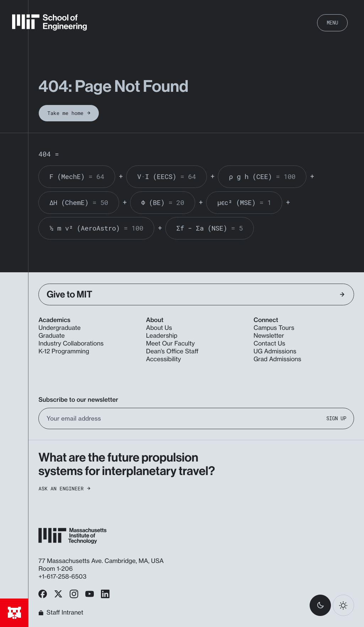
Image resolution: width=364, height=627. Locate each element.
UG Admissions (275, 351)
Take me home (69, 113)
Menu (332, 23)
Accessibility (164, 359)
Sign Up (336, 418)
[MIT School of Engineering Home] (49, 22)
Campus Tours (274, 328)
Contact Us (269, 344)
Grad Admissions (277, 359)
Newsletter (269, 336)
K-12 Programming (64, 351)
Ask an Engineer (64, 489)
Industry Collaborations (71, 344)
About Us (159, 328)
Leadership (162, 336)
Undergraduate (60, 328)
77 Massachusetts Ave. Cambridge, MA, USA (102, 561)
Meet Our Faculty (170, 344)
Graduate (52, 336)
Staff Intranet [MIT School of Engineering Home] (61, 613)
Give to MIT (196, 294)
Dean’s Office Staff (172, 351)
